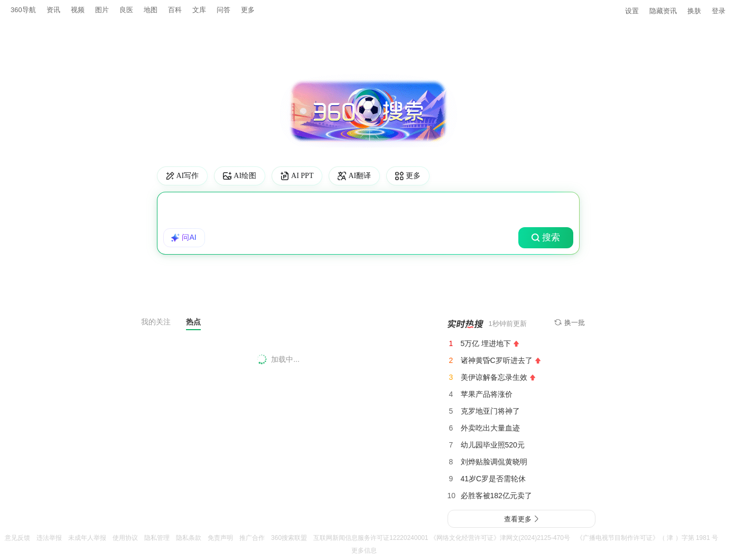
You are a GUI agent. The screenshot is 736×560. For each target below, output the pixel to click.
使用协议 (125, 538)
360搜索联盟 (289, 538)
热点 (193, 321)
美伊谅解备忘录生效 (494, 377)
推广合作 (252, 538)
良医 (126, 10)
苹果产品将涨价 (487, 394)
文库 (199, 10)
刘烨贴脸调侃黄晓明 (494, 461)
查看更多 (521, 519)
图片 (102, 10)
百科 (175, 10)
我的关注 (156, 321)
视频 (78, 10)
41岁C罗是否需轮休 (493, 478)
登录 (719, 10)
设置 (632, 10)
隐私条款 (189, 538)
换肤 (694, 10)
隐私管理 (157, 538)
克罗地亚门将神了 (490, 410)
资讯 (53, 10)
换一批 (570, 322)
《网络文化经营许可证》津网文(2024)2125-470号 (500, 538)
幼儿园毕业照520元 (493, 444)
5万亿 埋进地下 (486, 343)
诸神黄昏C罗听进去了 (497, 360)
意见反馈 (17, 538)
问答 (223, 10)
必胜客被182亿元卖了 (496, 495)
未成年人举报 (87, 538)
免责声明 (220, 538)
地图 (151, 10)
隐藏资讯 (663, 10)
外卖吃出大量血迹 (490, 427)
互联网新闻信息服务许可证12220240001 (371, 538)
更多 (248, 10)
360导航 (23, 10)
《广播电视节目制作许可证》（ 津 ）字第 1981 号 (647, 538)
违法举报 (49, 538)
